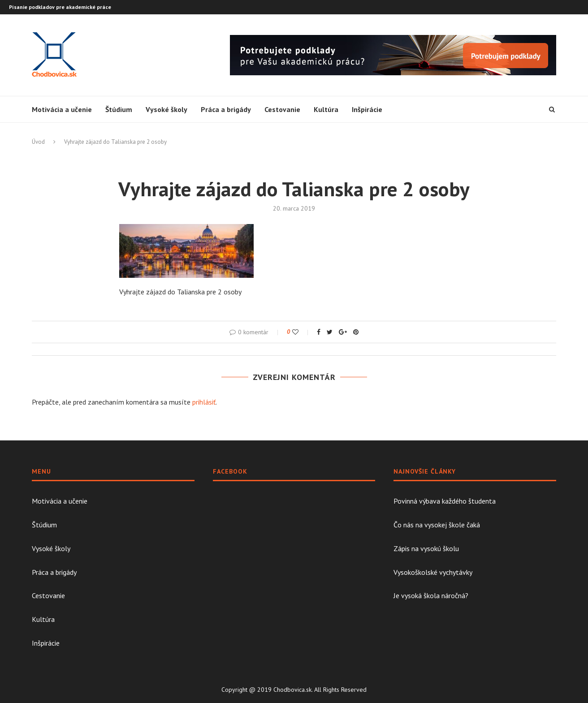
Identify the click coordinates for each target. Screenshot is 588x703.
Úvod (38, 142)
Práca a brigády (226, 109)
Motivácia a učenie (62, 109)
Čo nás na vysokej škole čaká (437, 525)
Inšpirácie (367, 109)
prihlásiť (204, 402)
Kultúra (326, 109)
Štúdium (119, 109)
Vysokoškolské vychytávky (433, 572)
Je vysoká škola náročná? (431, 595)
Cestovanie (282, 109)
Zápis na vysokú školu (426, 548)
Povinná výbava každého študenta (445, 501)
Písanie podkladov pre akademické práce (60, 7)
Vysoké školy (166, 109)
